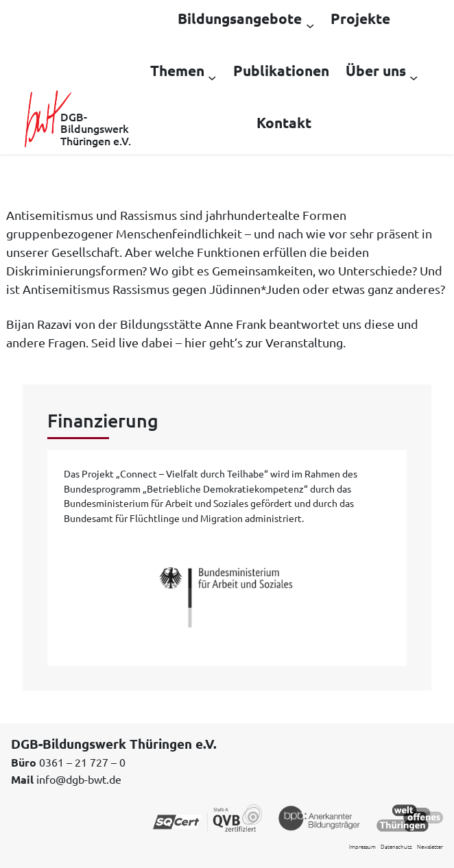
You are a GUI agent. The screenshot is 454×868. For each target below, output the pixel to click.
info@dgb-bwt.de (79, 779)
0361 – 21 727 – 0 (82, 762)
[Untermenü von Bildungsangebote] (310, 25)
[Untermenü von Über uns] (414, 77)
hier (195, 342)
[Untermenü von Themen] (212, 77)
